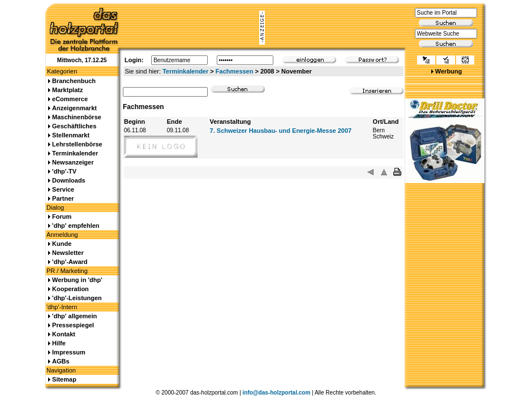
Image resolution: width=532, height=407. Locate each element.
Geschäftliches (74, 126)
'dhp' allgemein (74, 316)
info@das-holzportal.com (277, 393)
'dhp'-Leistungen (77, 298)
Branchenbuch (74, 81)
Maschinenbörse (77, 117)
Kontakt (64, 334)
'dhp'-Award (70, 262)
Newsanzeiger (73, 162)
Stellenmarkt (71, 135)
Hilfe (59, 343)
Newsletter (68, 253)
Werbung (449, 71)
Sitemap (64, 379)
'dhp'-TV (64, 171)
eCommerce (70, 99)
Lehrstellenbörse (77, 144)
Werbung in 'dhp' (77, 280)
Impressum (69, 352)
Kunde (62, 244)
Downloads (69, 180)
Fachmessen (235, 71)
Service (63, 189)
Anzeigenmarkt (74, 108)
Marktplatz (67, 90)
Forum (62, 217)
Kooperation (70, 289)
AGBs (61, 361)
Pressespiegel (73, 325)
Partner (63, 198)
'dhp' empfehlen (76, 226)
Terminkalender (185, 71)
